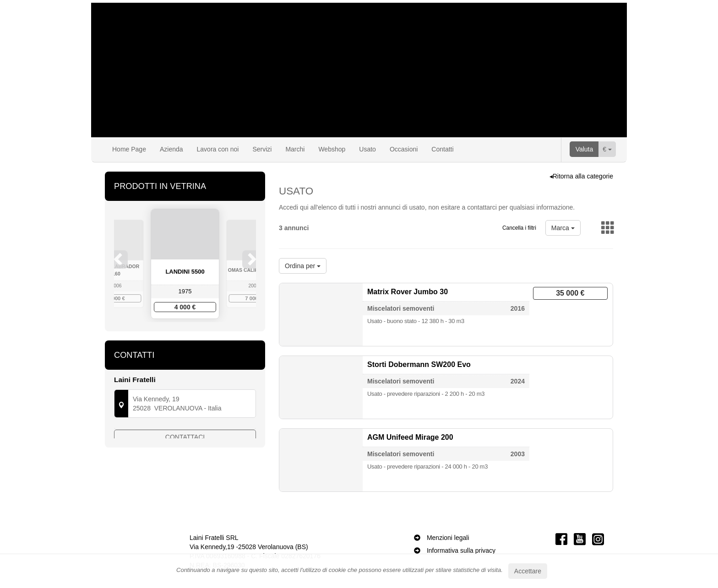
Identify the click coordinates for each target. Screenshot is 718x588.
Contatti (442, 149)
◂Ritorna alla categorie (581, 176)
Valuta (585, 149)
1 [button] (167, 337)
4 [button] (195, 337)
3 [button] (185, 337)
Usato (367, 149)
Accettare (528, 571)
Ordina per (303, 266)
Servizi (262, 149)
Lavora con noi (218, 149)
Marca (563, 228)
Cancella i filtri (519, 228)
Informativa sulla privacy (461, 550)
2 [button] (176, 337)
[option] (185, 264)
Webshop (332, 149)
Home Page (129, 149)
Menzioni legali (448, 538)
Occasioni (404, 149)
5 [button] (204, 337)
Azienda (171, 149)
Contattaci (185, 459)
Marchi (295, 149)
